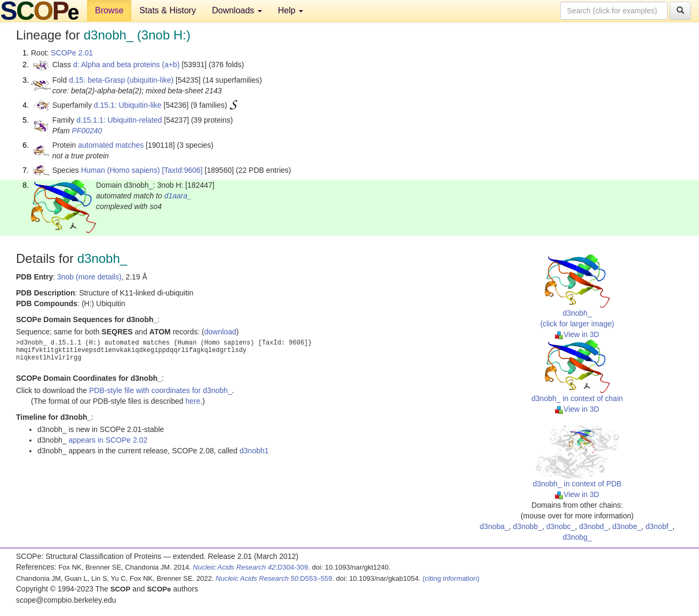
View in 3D (577, 334)
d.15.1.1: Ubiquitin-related (119, 120)
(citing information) (451, 578)
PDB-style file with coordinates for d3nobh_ (161, 390)
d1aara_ (178, 196)
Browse (109, 10)
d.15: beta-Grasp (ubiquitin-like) (121, 80)
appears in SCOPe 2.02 (108, 440)
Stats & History (168, 10)
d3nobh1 (254, 451)
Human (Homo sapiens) (121, 170)
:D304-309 (251, 567)
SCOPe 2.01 (72, 53)
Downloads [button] (237, 10)
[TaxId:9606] (182, 170)
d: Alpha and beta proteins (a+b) (126, 65)
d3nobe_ (627, 526)
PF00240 (87, 131)
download (220, 332)
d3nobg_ (577, 537)
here (193, 401)
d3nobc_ (561, 526)
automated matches (111, 145)
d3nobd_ (594, 526)
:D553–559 (274, 578)
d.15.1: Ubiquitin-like (128, 105)
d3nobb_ (527, 526)
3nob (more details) (89, 277)
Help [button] (291, 10)
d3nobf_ (659, 526)
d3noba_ (494, 526)
